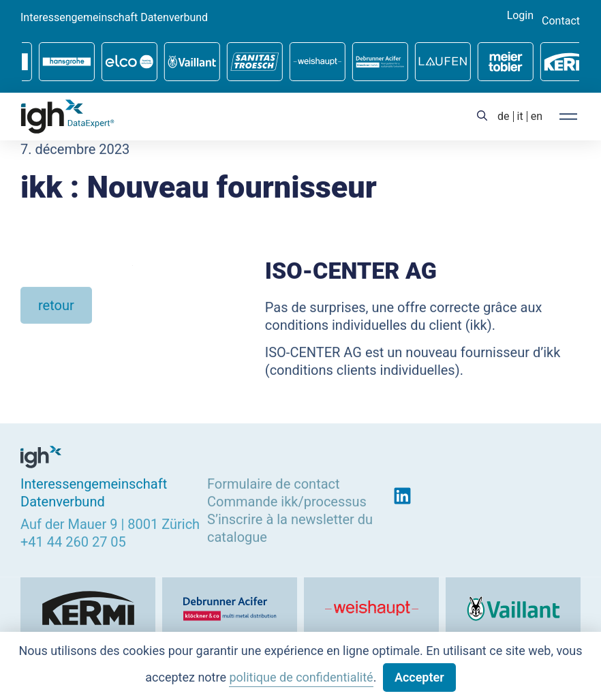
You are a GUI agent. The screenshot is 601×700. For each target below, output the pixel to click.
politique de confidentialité (301, 677)
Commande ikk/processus (287, 501)
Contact (561, 21)
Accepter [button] (419, 677)
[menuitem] (504, 117)
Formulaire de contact (274, 483)
